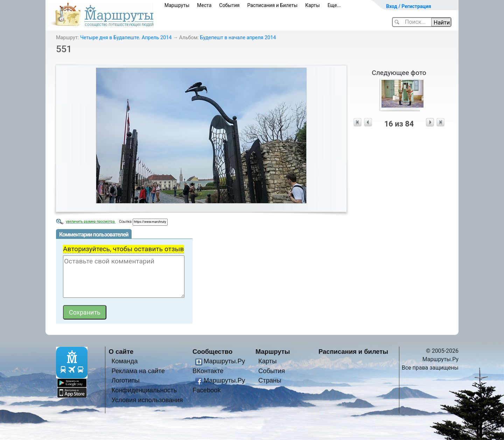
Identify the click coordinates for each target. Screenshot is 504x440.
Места (204, 5)
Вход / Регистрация (409, 6)
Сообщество (212, 352)
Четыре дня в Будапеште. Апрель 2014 (126, 38)
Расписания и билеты (353, 352)
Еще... (334, 5)
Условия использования (147, 400)
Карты (313, 5)
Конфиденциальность (144, 390)
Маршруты (177, 5)
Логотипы (125, 380)
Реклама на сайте (138, 371)
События (229, 5)
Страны (270, 380)
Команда (124, 361)
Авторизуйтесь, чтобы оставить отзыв (124, 249)
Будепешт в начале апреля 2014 (238, 38)
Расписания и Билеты (272, 5)
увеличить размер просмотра (91, 222)
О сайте (121, 352)
